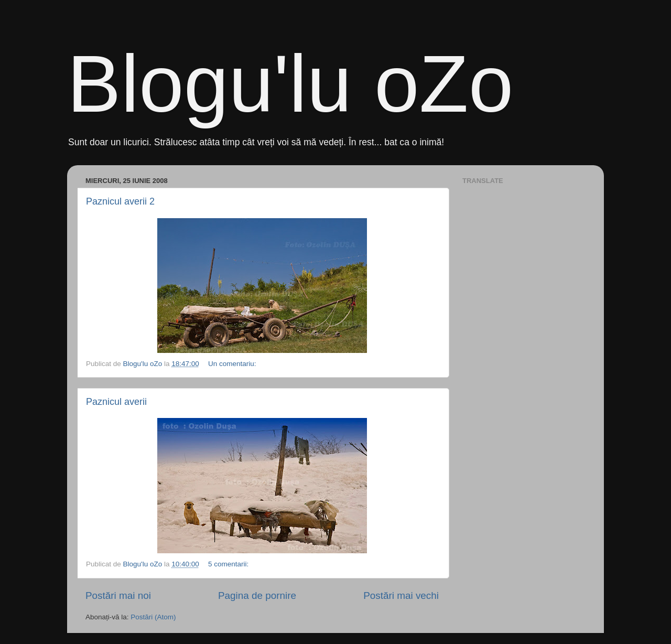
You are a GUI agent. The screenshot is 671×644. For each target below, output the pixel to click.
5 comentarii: (229, 564)
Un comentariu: (233, 364)
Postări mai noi (118, 595)
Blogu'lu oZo (290, 84)
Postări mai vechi (401, 595)
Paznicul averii (116, 402)
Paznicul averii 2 (120, 201)
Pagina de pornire (257, 595)
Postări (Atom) (153, 617)
